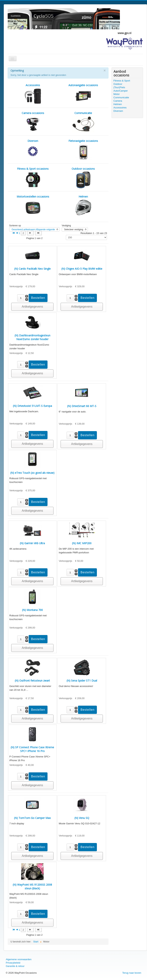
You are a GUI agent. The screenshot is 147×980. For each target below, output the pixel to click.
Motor (117, 94)
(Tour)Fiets (119, 87)
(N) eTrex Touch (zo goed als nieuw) (32, 473)
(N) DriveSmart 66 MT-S (82, 406)
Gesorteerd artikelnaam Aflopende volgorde (33, 229)
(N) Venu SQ (82, 818)
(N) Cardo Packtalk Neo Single (32, 269)
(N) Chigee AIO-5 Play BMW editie (82, 269)
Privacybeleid (13, 963)
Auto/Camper (121, 91)
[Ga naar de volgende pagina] (30, 233)
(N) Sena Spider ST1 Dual (82, 681)
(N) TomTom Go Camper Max (32, 818)
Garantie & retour (15, 966)
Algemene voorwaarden (19, 959)
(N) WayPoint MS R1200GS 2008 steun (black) (32, 886)
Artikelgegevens (32, 307)
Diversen (118, 111)
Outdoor (118, 84)
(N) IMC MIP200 (82, 543)
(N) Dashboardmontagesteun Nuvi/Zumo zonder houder (32, 337)
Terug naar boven (132, 973)
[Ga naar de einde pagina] (38, 233)
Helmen (118, 104)
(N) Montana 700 (32, 610)
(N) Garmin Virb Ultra (32, 543)
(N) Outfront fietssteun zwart (32, 681)
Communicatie (121, 97)
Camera (118, 101)
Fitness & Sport (122, 81)
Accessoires (120, 108)
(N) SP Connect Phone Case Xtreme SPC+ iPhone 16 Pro (32, 749)
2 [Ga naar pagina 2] (23, 233)
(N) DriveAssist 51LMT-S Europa (32, 406)
